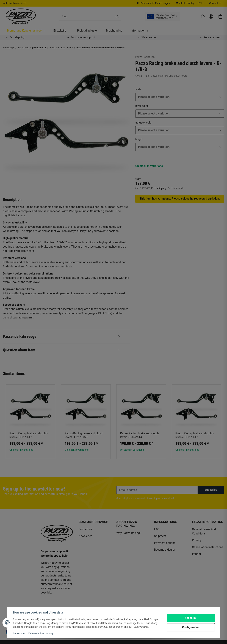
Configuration (191, 627)
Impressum (19, 633)
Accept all (191, 618)
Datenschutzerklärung (41, 633)
